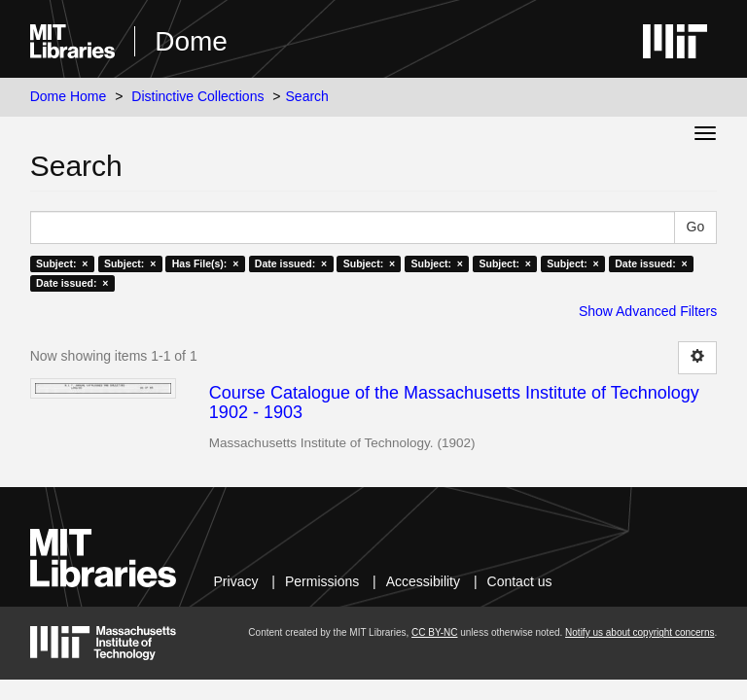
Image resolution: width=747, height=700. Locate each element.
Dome (191, 41)
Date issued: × (291, 263)
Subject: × (62, 263)
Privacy (236, 581)
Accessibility (423, 581)
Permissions (322, 581)
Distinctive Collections (197, 96)
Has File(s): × (206, 263)
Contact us (520, 581)
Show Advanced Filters (648, 311)
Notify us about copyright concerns (640, 632)
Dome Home (69, 96)
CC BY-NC (434, 632)
